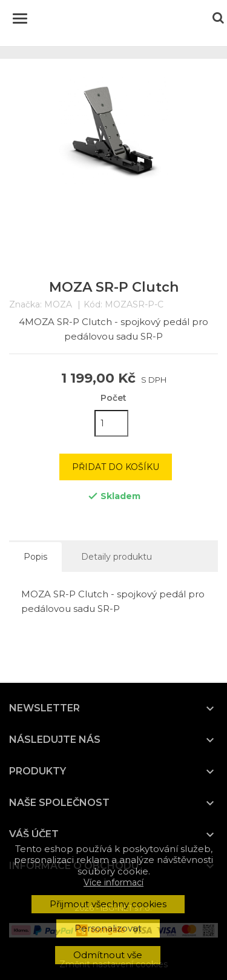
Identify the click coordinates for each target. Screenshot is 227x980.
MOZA (58, 304)
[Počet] (111, 423)
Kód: (93, 305)
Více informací (113, 882)
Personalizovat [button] (108, 928)
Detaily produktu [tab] (117, 557)
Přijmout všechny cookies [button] (108, 904)
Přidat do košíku (116, 467)
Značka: (25, 305)
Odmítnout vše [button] (108, 955)
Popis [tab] (35, 557)
